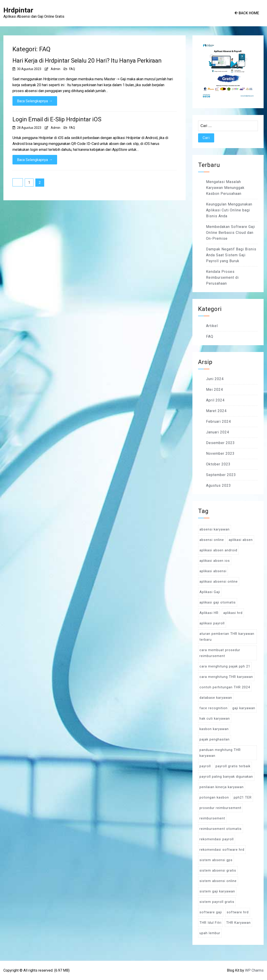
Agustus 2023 (218, 485)
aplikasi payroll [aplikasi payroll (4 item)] (212, 623)
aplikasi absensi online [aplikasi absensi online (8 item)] (219, 582)
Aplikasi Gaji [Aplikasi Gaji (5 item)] (210, 592)
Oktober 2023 (218, 464)
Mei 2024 (215, 390)
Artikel (212, 326)
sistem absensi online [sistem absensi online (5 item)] (218, 881)
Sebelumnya (18, 182)
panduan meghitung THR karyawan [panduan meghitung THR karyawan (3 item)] (220, 753)
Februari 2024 (218, 422)
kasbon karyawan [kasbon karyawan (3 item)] (214, 729)
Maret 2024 (216, 411)
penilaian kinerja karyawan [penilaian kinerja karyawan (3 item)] (222, 787)
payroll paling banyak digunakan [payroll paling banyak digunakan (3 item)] (226, 777)
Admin (56, 69)
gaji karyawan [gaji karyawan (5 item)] (244, 708)
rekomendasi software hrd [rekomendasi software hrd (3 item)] (222, 850)
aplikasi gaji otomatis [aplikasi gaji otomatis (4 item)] (218, 602)
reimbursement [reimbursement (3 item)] (212, 818)
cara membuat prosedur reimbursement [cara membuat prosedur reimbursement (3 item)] (220, 653)
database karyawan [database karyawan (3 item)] (216, 698)
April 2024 (215, 400)
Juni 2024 (215, 379)
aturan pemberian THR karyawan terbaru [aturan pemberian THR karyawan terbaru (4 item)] (227, 637)
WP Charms (254, 970)
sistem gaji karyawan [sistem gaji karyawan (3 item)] (217, 891)
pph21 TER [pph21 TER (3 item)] (243, 797)
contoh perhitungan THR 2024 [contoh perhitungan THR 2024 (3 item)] (225, 687)
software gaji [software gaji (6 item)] (211, 912)
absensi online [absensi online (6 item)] (212, 540)
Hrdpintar (18, 10)
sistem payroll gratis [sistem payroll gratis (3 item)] (217, 902)
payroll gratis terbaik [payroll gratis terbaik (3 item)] (233, 766)
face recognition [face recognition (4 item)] (214, 708)
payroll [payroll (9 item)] (205, 766)
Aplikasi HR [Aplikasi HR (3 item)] (209, 613)
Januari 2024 (218, 432)
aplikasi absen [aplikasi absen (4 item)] (241, 540)
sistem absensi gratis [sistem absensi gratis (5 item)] (218, 870)
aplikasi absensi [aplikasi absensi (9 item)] (213, 571)
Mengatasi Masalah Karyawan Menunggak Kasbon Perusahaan (225, 188)
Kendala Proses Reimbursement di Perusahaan (222, 277)
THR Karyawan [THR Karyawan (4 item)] (238, 923)
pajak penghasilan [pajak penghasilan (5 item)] (215, 739)
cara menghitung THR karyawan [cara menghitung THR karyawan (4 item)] (226, 677)
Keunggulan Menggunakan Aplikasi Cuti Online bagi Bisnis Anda (229, 210)
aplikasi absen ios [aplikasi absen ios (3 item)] (215, 561)
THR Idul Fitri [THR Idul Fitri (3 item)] (210, 923)
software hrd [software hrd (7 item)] (238, 912)
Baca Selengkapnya (35, 101)
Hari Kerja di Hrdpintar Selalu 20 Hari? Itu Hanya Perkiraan (87, 61)
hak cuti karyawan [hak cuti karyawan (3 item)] (215, 719)
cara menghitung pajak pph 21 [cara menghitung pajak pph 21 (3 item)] (225, 666)
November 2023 (220, 453)
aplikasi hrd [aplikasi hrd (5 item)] (233, 613)
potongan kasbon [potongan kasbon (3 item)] (214, 797)
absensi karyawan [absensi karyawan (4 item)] (215, 529)
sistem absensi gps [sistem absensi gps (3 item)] (216, 860)
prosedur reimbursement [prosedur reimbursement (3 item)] (220, 808)
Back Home (247, 13)
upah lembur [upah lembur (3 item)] (210, 933)
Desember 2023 (220, 443)
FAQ (72, 69)
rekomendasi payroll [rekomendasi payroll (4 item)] (217, 839)
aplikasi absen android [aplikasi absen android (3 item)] (218, 550)
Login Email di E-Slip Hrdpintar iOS (57, 119)
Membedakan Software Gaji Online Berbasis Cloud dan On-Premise (231, 233)
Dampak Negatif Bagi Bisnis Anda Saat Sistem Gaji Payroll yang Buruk (231, 255)
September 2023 (221, 475)
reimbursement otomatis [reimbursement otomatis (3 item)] (221, 829)
